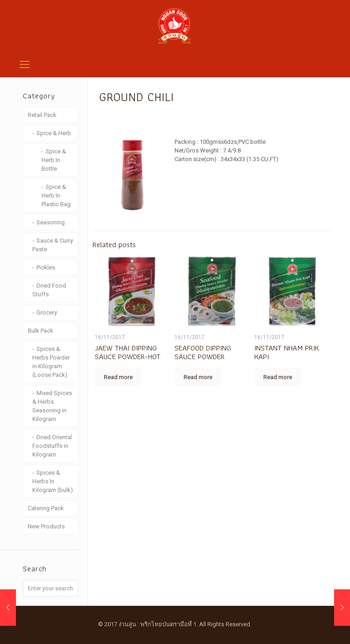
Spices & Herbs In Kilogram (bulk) (53, 481)
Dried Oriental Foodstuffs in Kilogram (52, 446)
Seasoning (51, 222)
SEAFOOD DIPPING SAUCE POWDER (203, 352)
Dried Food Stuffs (49, 290)
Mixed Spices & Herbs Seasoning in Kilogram (52, 406)
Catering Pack (46, 508)
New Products (46, 526)
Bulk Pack (41, 331)
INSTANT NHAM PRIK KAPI (287, 352)
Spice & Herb (54, 133)
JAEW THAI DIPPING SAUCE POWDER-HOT (128, 352)
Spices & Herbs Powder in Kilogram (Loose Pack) (51, 362)
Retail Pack (42, 115)
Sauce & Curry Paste (53, 245)
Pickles (46, 267)
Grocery (47, 312)
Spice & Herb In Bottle (54, 160)
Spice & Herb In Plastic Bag (56, 195)
